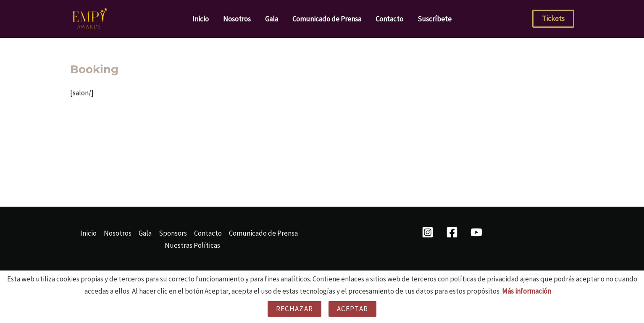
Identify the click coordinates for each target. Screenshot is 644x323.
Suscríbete (435, 19)
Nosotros (237, 19)
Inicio (201, 19)
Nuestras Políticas (192, 245)
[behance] (478, 232)
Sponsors (173, 233)
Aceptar (352, 309)
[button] (553, 19)
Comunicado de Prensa (327, 19)
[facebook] (453, 232)
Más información (527, 291)
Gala (272, 19)
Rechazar (294, 309)
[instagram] (429, 232)
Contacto (389, 19)
